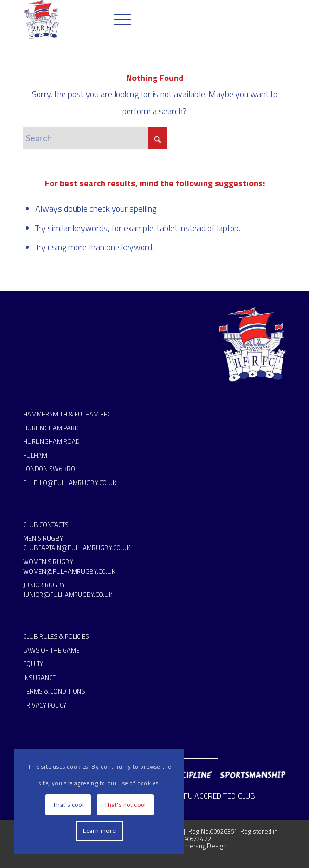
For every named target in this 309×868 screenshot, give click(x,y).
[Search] (95, 138)
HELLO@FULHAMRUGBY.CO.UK (73, 483)
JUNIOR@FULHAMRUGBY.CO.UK (68, 595)
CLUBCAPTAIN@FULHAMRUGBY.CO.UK (77, 548)
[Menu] (118, 19)
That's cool (69, 805)
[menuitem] (118, 19)
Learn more (99, 831)
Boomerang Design (200, 846)
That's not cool (125, 805)
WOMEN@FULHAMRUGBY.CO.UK (69, 571)
